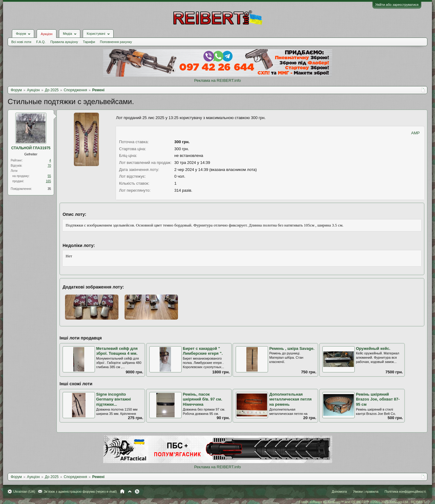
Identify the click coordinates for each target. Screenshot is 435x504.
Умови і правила (366, 491)
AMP (415, 133)
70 (49, 166)
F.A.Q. (41, 42)
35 (49, 189)
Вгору (130, 491)
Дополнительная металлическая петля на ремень (290, 399)
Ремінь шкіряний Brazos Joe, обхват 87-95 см (378, 399)
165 (48, 181)
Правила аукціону (64, 42)
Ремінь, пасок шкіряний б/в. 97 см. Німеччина (203, 399)
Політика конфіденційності (405, 491)
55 (49, 176)
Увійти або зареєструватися (397, 5)
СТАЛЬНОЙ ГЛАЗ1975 (31, 148)
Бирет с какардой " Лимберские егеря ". (203, 351)
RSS (137, 491)
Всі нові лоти (21, 42)
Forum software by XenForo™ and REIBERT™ (362, 502)
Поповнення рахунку (116, 42)
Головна (122, 491)
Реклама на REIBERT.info (217, 80)
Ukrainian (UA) (24, 491)
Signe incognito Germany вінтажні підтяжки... (114, 399)
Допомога (339, 491)
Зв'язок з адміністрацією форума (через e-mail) (80, 491)
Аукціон (46, 34)
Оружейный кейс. (373, 348)
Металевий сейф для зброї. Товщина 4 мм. (117, 351)
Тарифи (89, 42)
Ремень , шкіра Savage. (292, 348)
